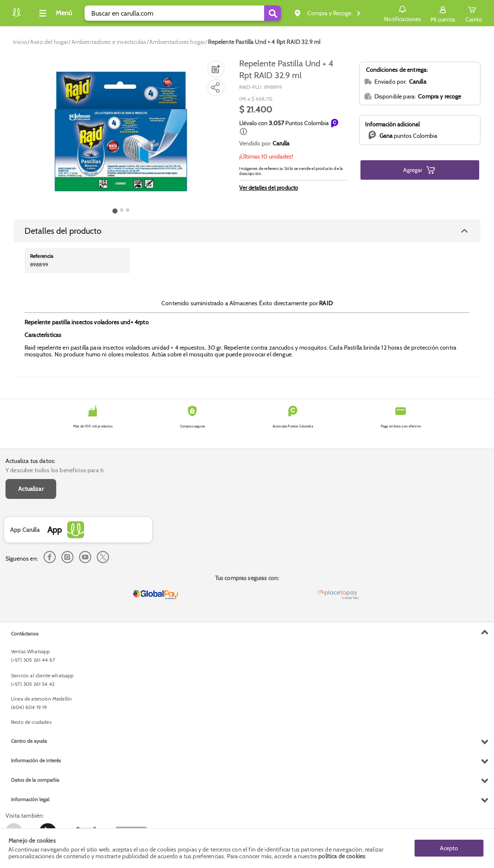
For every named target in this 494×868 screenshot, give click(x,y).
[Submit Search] (273, 13)
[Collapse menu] (54, 13)
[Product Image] (121, 131)
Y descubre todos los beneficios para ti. (55, 470)
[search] (183, 13)
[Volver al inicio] (16, 15)
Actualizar (31, 489)
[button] (243, 131)
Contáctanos (25, 634)
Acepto (449, 848)
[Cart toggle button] (474, 13)
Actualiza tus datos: (30, 461)
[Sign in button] (443, 13)
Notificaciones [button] (403, 13)
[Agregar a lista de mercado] (215, 69)
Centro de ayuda (29, 741)
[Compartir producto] (215, 88)
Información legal (30, 799)
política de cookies (342, 856)
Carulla (281, 143)
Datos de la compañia (35, 780)
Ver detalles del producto (269, 188)
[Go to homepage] (20, 42)
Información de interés (36, 760)
